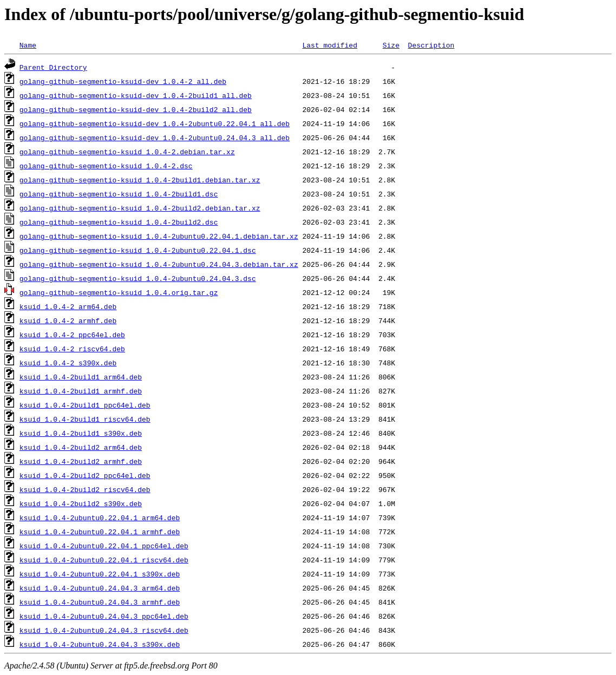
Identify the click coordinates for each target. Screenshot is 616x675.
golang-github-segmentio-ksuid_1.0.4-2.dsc (106, 166)
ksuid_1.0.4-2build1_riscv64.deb (85, 419)
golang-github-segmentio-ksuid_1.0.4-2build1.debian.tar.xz (140, 180)
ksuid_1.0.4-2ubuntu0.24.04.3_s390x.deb (100, 644)
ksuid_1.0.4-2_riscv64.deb (72, 349)
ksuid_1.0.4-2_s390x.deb (68, 363)
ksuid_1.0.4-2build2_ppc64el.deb (85, 475)
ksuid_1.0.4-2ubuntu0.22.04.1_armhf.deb (100, 532)
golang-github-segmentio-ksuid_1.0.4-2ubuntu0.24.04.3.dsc (138, 278)
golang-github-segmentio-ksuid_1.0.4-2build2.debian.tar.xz (140, 208)
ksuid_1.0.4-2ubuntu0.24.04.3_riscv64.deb (104, 630)
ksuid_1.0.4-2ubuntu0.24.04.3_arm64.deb (100, 588)
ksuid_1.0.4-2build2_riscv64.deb (85, 489)
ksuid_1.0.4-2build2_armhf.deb (81, 461)
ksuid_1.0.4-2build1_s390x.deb (81, 433)
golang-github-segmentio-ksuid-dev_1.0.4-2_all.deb (123, 81)
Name (28, 45)
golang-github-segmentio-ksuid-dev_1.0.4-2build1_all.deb (136, 95)
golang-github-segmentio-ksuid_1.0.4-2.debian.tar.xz (127, 152)
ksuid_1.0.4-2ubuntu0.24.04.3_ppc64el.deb (104, 616)
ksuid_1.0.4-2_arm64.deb (68, 306)
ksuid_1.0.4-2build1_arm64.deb (81, 377)
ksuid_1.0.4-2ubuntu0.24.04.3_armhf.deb (100, 602)
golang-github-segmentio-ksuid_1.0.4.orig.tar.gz (119, 292)
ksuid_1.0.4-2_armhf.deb (68, 320)
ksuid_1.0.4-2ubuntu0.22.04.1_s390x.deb (100, 574)
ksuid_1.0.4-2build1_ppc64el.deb (85, 405)
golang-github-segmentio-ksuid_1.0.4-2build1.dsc (119, 194)
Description (431, 45)
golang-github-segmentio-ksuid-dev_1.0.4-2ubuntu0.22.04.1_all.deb (155, 123)
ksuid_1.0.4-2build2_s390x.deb (81, 503)
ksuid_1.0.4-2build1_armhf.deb (81, 391)
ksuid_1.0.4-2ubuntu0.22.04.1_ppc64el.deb (104, 546)
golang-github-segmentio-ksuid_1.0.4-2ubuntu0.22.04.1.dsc (138, 250)
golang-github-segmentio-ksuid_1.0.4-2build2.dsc (119, 222)
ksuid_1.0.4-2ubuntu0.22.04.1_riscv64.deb (104, 560)
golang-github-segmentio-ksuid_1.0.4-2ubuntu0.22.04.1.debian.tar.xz (159, 236)
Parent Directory (53, 67)
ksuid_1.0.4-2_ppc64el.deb (72, 335)
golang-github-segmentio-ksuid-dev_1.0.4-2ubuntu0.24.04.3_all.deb (155, 137)
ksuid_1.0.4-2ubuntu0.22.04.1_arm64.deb (100, 517)
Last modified (329, 45)
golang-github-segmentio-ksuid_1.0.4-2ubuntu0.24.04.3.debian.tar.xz (159, 264)
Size (391, 45)
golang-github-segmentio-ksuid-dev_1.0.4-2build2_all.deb (136, 109)
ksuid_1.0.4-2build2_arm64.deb (81, 447)
